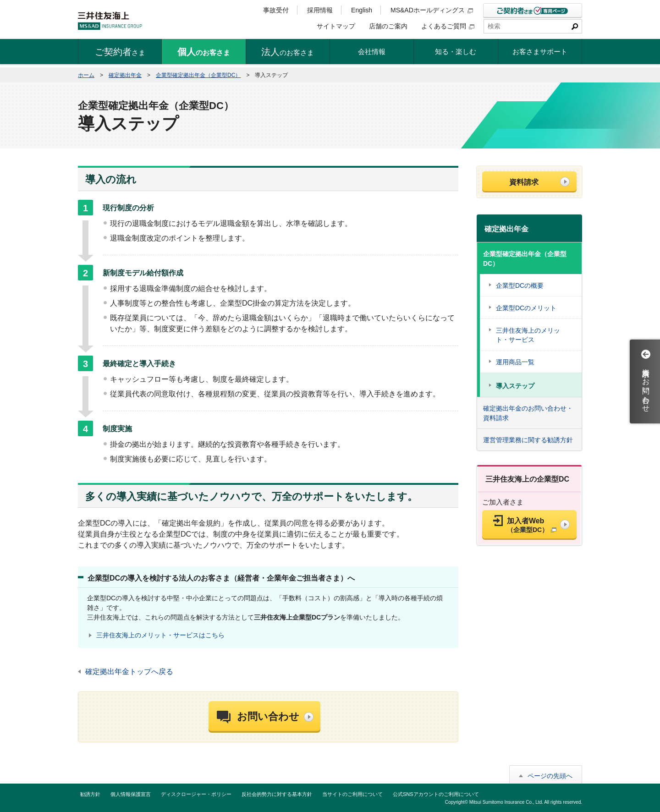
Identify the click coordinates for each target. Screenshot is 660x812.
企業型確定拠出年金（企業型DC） (198, 75)
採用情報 (320, 10)
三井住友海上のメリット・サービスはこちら (160, 635)
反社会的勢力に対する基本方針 (277, 794)
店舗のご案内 (388, 26)
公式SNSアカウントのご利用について (436, 794)
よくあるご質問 (448, 26)
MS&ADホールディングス (432, 10)
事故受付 (276, 10)
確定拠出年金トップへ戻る (129, 672)
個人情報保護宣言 (131, 794)
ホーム (86, 75)
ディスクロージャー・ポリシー (196, 794)
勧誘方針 (90, 794)
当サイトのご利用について (352, 794)
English (362, 10)
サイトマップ (336, 26)
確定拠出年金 (125, 75)
